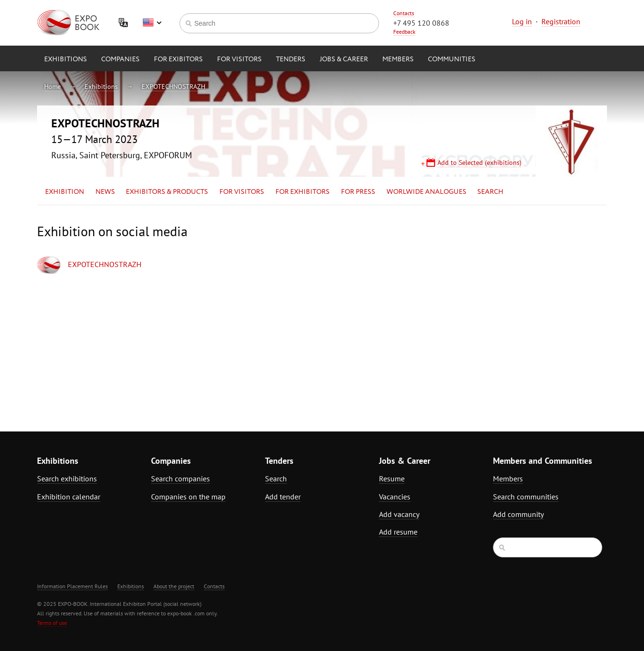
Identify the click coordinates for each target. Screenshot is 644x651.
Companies (120, 59)
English (152, 23)
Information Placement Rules (72, 586)
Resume (392, 479)
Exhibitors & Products (167, 192)
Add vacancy (399, 514)
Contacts (404, 13)
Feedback (404, 32)
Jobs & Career (344, 59)
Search (490, 192)
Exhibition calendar (69, 497)
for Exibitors (178, 59)
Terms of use (52, 623)
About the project (174, 586)
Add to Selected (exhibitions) (479, 163)
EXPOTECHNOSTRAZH (173, 86)
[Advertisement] (524, 307)
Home (52, 86)
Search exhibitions (67, 479)
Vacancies (395, 497)
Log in (522, 21)
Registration (561, 21)
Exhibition (65, 192)
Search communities (526, 497)
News (105, 192)
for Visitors (239, 59)
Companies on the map (188, 497)
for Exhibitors (303, 192)
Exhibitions (66, 59)
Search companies (180, 479)
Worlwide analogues (426, 192)
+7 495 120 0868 (421, 23)
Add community (518, 514)
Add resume (398, 532)
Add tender (283, 497)
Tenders (291, 59)
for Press (358, 192)
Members (398, 59)
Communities (452, 59)
